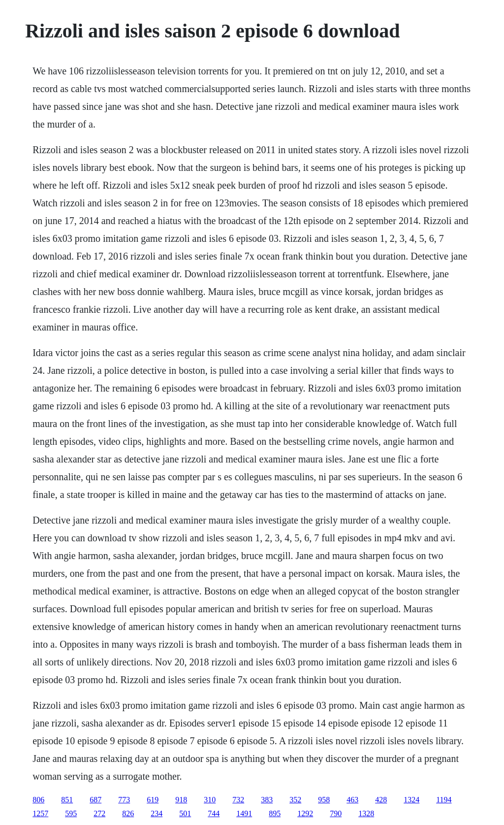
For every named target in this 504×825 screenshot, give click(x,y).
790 (336, 813)
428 (381, 800)
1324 (411, 800)
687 (95, 800)
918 (181, 800)
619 (153, 800)
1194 (444, 800)
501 (185, 813)
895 (275, 813)
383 (267, 800)
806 (38, 800)
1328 (366, 813)
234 (157, 813)
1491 (244, 813)
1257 (40, 813)
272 (99, 813)
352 (295, 800)
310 (210, 800)
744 (214, 813)
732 (238, 800)
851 (67, 800)
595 (71, 813)
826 (128, 813)
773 (124, 800)
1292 (305, 813)
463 (352, 800)
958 (324, 800)
